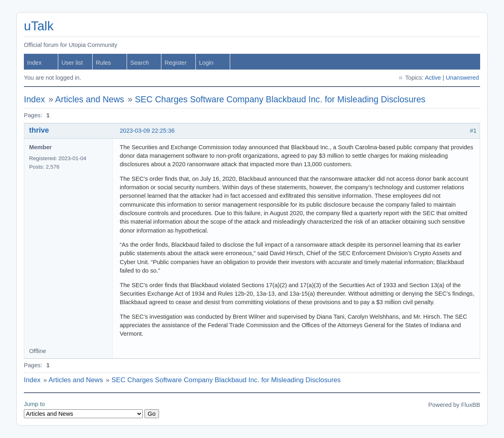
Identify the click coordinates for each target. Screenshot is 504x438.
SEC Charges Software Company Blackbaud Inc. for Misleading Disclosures (280, 99)
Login (206, 63)
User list (72, 63)
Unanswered (462, 78)
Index (34, 63)
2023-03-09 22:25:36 (147, 131)
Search (140, 63)
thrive (39, 130)
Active (433, 78)
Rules (103, 63)
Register (176, 63)
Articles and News (90, 99)
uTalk (39, 26)
